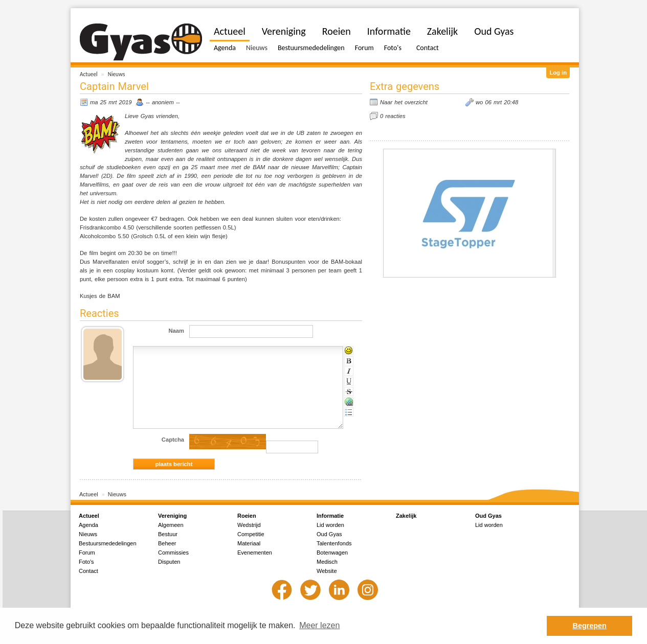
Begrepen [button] (590, 626)
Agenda (225, 48)
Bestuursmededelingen (311, 48)
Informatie (389, 31)
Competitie (251, 534)
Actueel (89, 74)
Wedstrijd (249, 525)
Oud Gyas (494, 31)
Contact (428, 48)
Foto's (393, 48)
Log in (558, 73)
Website (327, 571)
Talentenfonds (334, 543)
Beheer (167, 543)
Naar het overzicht (404, 102)
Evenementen (255, 553)
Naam (176, 331)
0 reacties (393, 116)
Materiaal (249, 543)
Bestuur (168, 534)
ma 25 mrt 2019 (111, 102)
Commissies (173, 553)
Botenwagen (332, 553)
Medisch (327, 562)
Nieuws (117, 74)
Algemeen (171, 525)
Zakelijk (442, 31)
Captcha (173, 440)
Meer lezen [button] (319, 625)
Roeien (337, 31)
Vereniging (284, 31)
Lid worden (330, 525)
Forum (364, 48)
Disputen (169, 562)
